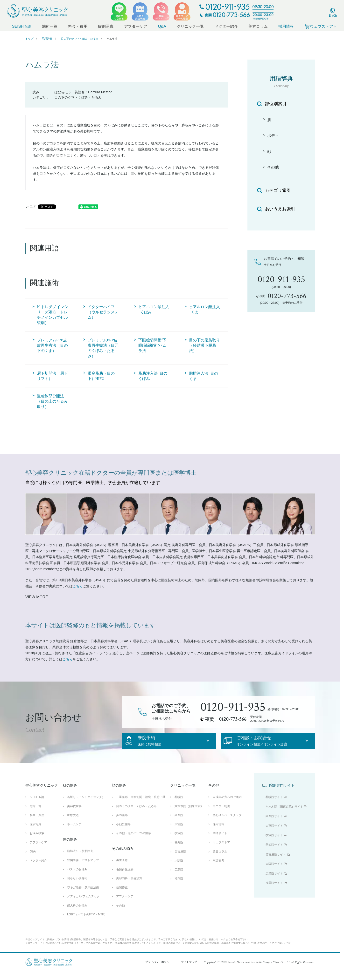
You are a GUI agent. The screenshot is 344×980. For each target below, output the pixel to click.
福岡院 (179, 887)
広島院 (179, 878)
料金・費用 (78, 26)
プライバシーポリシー (159, 971)
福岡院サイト (274, 892)
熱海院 (179, 851)
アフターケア (136, 26)
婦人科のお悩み (77, 914)
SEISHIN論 (22, 26)
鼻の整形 (122, 824)
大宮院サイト (274, 834)
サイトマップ (189, 971)
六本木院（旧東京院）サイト (284, 815)
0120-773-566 (233, 719)
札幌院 (179, 806)
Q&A (162, 26)
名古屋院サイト (276, 863)
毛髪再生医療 (125, 878)
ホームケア (74, 833)
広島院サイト (274, 882)
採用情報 (286, 26)
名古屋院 (180, 860)
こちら (78, 586)
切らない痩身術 (77, 887)
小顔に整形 (123, 833)
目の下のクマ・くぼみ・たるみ (80, 39)
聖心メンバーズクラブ (227, 824)
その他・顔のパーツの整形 (133, 842)
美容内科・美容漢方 (129, 887)
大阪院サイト (274, 872)
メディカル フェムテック (83, 905)
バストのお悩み (77, 878)
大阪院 (179, 869)
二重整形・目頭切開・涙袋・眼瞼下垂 (141, 806)
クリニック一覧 (190, 26)
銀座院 (179, 824)
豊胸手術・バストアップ (83, 869)
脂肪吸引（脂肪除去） (82, 860)
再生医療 (122, 869)
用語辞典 (47, 39)
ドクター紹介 (226, 26)
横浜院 (179, 842)
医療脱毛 (73, 824)
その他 (120, 914)
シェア (31, 206)
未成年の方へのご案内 (227, 806)
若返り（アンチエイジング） (86, 806)
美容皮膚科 (74, 815)
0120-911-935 (233, 707)
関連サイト (220, 842)
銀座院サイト (274, 825)
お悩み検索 (37, 842)
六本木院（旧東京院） (189, 815)
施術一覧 (50, 26)
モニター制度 (221, 815)
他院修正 (122, 896)
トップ (29, 39)
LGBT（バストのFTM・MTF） (87, 923)
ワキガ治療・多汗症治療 (83, 896)
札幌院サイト (274, 806)
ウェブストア (221, 851)
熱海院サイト (274, 853)
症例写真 (106, 26)
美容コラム (258, 26)
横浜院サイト (274, 844)
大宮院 (179, 833)
